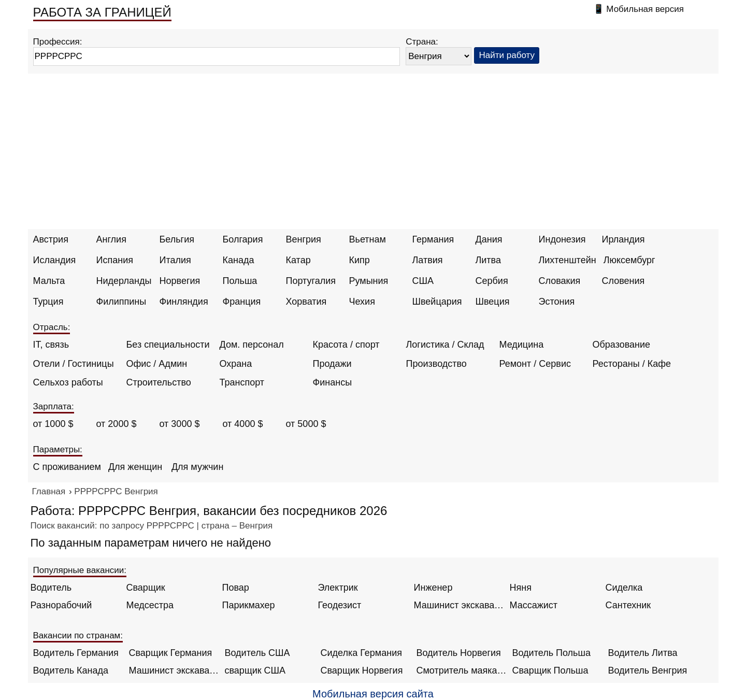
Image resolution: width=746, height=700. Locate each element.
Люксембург (629, 260)
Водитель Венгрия (648, 670)
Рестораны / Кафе (632, 364)
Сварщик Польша (550, 670)
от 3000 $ (180, 424)
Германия (433, 239)
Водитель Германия (76, 653)
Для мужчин (197, 467)
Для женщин (135, 467)
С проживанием (67, 467)
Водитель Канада (71, 670)
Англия (111, 239)
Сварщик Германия (171, 653)
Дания (489, 239)
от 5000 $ (306, 424)
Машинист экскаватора (459, 605)
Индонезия (562, 239)
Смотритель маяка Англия (462, 670)
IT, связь (51, 345)
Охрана (236, 364)
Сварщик (146, 588)
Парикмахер (249, 605)
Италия (175, 260)
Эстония (557, 302)
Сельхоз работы (68, 382)
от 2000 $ (117, 424)
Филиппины (121, 302)
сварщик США (255, 670)
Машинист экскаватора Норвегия (174, 670)
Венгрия (304, 239)
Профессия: (58, 42)
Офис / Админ (157, 364)
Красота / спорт (346, 345)
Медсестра (150, 605)
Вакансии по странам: (78, 635)
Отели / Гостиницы (74, 364)
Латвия (428, 260)
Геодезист (340, 605)
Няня (521, 588)
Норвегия (180, 281)
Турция (48, 302)
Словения (623, 281)
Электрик (338, 588)
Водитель (51, 588)
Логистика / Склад (445, 345)
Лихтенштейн (568, 260)
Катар (298, 260)
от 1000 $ (53, 424)
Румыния (369, 281)
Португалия (311, 281)
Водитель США (257, 653)
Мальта (49, 281)
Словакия (560, 281)
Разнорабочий (61, 605)
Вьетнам (368, 239)
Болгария (243, 239)
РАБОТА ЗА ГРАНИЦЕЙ (102, 12)
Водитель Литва (643, 653)
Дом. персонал (252, 345)
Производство (436, 364)
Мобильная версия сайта (373, 694)
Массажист (534, 605)
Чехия (362, 302)
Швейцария (437, 302)
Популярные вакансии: (80, 570)
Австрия (51, 239)
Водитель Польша (551, 653)
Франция (242, 302)
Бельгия (177, 239)
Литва (488, 260)
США (423, 281)
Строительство (159, 382)
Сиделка (624, 588)
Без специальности (168, 345)
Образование (622, 345)
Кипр (360, 260)
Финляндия (184, 302)
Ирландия (623, 239)
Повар (236, 588)
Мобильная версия (645, 9)
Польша (240, 281)
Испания (115, 260)
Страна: (422, 42)
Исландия (55, 260)
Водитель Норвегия (459, 653)
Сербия (492, 281)
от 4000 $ (243, 424)
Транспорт (242, 382)
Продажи (332, 364)
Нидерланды (124, 281)
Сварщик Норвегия (362, 670)
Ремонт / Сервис (535, 364)
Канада (239, 260)
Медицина (522, 345)
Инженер (433, 588)
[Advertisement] (373, 151)
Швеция (493, 302)
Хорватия (306, 302)
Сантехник (628, 605)
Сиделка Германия (361, 653)
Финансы (333, 382)
